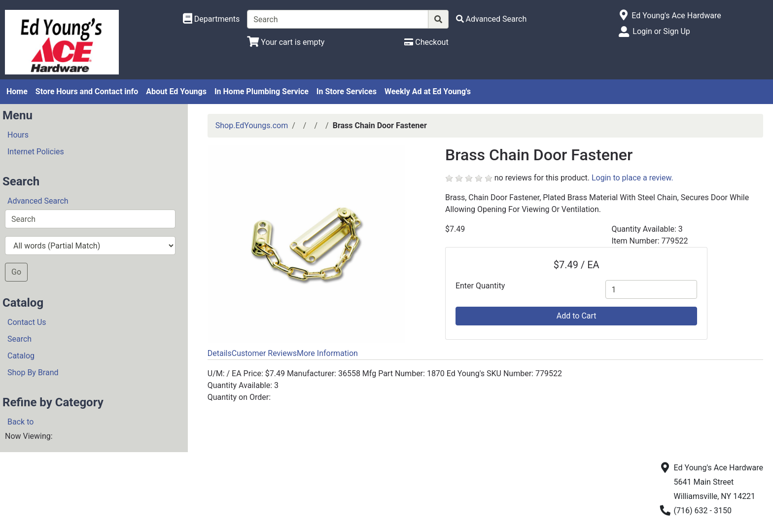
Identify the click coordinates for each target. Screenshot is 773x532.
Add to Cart (577, 316)
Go (16, 272)
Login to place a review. (632, 178)
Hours (18, 135)
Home (17, 91)
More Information (327, 353)
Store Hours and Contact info (87, 91)
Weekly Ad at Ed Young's (428, 91)
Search (19, 339)
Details (220, 353)
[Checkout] (426, 42)
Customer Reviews (264, 353)
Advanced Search (38, 201)
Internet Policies (36, 152)
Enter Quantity (480, 286)
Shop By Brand (33, 372)
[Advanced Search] (492, 19)
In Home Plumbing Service (262, 91)
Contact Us (27, 322)
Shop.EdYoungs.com (252, 125)
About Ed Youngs (176, 91)
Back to (20, 422)
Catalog (21, 356)
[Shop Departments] (211, 19)
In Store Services (347, 91)
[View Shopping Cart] (286, 42)
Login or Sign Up (661, 31)
